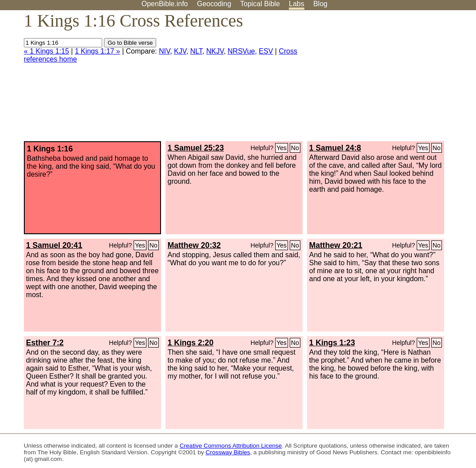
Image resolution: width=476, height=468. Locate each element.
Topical (260, 4)
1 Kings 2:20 (191, 343)
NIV (164, 51)
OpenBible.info (165, 4)
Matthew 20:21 (336, 245)
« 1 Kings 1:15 (46, 51)
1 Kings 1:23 (332, 343)
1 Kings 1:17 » (97, 51)
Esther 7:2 (45, 343)
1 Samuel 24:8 (335, 148)
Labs (297, 4)
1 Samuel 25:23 (196, 148)
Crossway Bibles (228, 452)
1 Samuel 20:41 (54, 245)
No (295, 148)
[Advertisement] (387, 79)
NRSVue (242, 51)
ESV (266, 51)
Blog (320, 4)
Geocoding (214, 4)
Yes (282, 148)
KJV (180, 51)
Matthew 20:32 (194, 245)
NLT (196, 51)
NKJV (215, 51)
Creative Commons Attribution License (231, 446)
